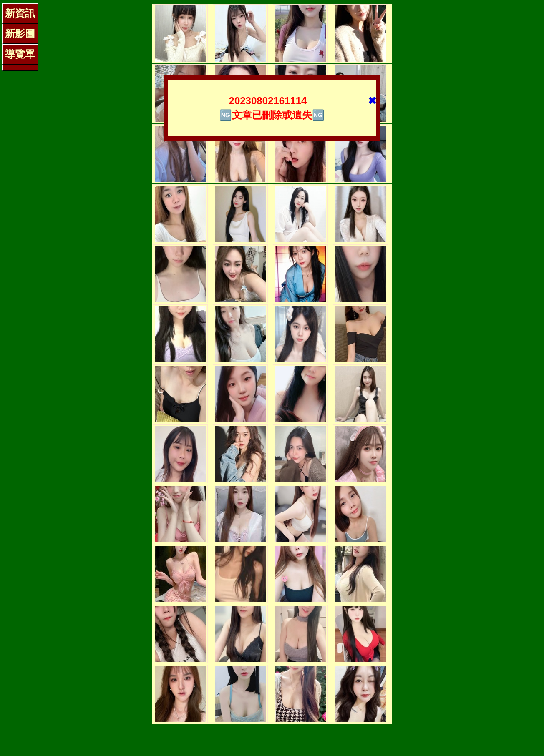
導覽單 (20, 54)
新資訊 (20, 13)
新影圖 (20, 34)
